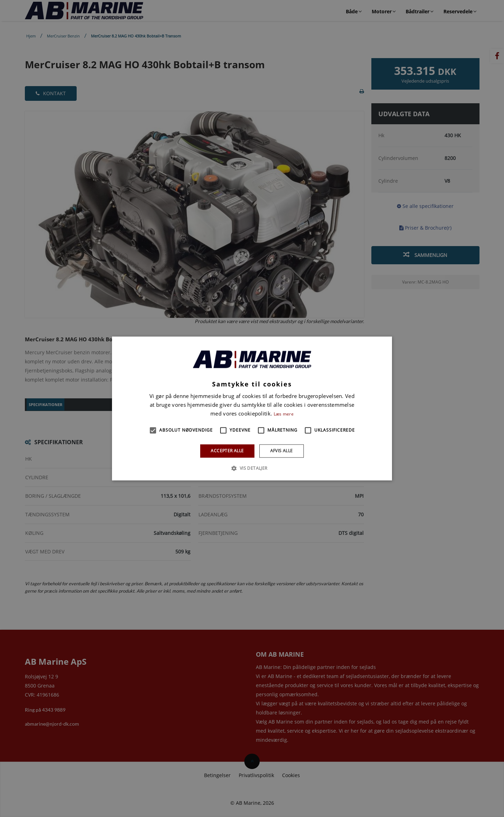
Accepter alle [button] (227, 451)
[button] (153, 430)
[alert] (252, 408)
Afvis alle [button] (282, 451)
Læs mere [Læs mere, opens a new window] (284, 414)
